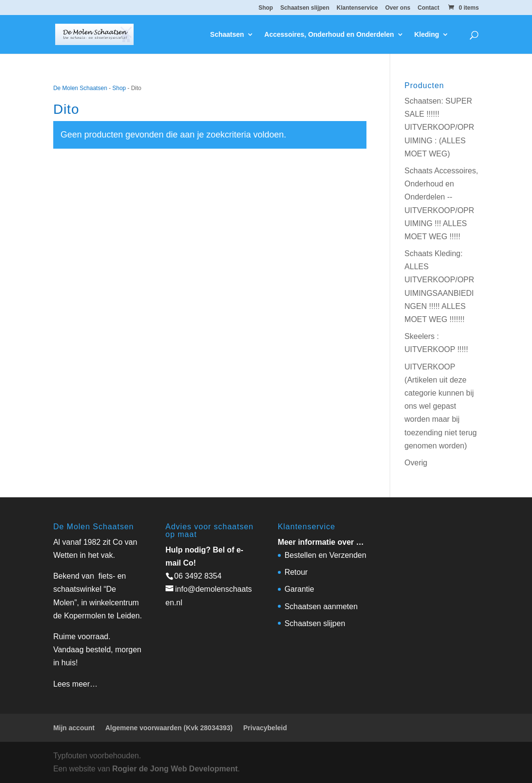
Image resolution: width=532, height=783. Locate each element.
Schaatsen (227, 35)
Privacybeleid (265, 728)
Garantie (299, 589)
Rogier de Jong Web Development (175, 769)
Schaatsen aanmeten (321, 606)
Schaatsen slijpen (305, 8)
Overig (416, 463)
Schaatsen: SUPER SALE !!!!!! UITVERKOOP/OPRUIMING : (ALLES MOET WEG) (440, 127)
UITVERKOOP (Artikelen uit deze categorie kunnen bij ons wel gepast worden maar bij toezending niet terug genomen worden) (441, 406)
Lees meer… (76, 684)
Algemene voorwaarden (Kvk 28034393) (169, 728)
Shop (266, 8)
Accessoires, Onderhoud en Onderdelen (329, 35)
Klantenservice (357, 8)
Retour (296, 572)
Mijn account (74, 728)
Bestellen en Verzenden (326, 555)
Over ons (398, 8)
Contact (429, 8)
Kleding (427, 35)
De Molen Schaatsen (80, 88)
